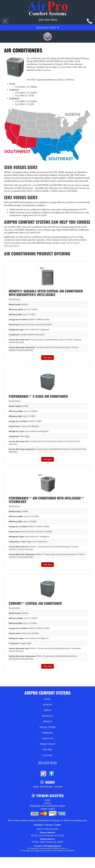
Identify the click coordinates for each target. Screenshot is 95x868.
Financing (48, 733)
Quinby (58, 825)
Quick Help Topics (48, 28)
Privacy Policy (48, 744)
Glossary (48, 755)
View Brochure (15, 299)
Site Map (48, 750)
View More (48, 358)
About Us (48, 738)
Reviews (48, 705)
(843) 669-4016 (11, 246)
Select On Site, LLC (54, 846)
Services (48, 721)
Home (48, 699)
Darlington (39, 825)
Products (48, 716)
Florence (49, 825)
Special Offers (48, 727)
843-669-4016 (48, 762)
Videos (48, 710)
